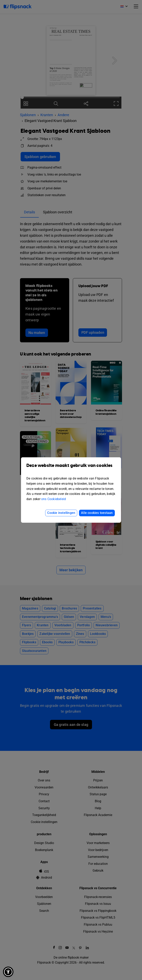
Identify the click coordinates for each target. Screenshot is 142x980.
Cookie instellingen (61, 513)
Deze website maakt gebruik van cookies (71, 468)
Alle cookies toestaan (97, 513)
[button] (8, 972)
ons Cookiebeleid (53, 499)
